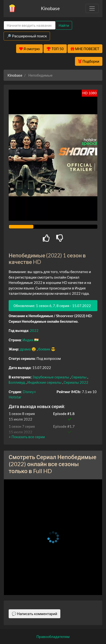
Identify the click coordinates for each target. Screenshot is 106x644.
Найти (64, 25)
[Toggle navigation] (92, 8)
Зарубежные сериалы (51, 377)
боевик (45, 349)
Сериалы (79, 377)
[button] (27, 437)
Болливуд (17, 382)
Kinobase (50, 8)
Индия (28, 340)
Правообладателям (53, 637)
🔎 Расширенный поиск (27, 36)
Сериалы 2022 (76, 382)
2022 (34, 330)
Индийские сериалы (45, 382)
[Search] (30, 25)
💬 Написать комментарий (34, 614)
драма (26, 349)
